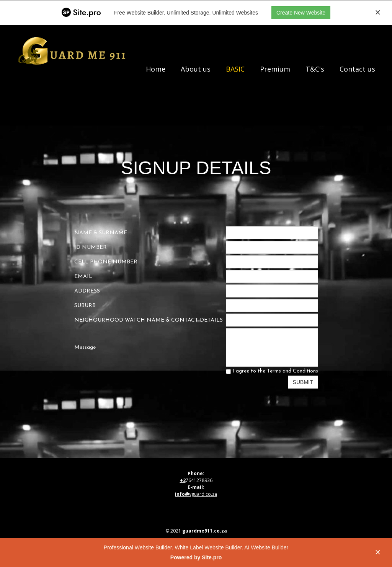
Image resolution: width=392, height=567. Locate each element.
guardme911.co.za (205, 531)
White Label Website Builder (208, 547)
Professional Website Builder (138, 547)
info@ (182, 494)
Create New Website (301, 13)
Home (156, 69)
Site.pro (212, 557)
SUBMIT (303, 382)
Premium (275, 69)
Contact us (357, 69)
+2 (183, 480)
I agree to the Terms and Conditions (272, 371)
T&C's (315, 69)
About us (196, 69)
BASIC (235, 69)
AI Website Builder (266, 547)
